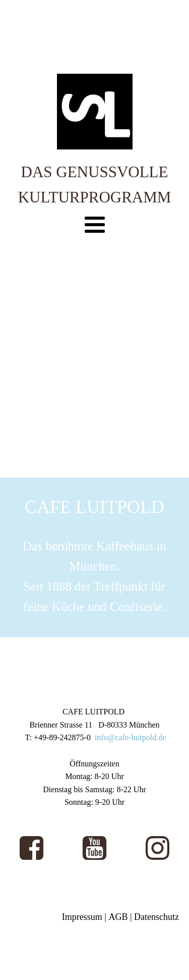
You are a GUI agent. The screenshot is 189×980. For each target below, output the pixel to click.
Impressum (82, 917)
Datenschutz (156, 917)
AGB (118, 917)
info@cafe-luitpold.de (130, 737)
